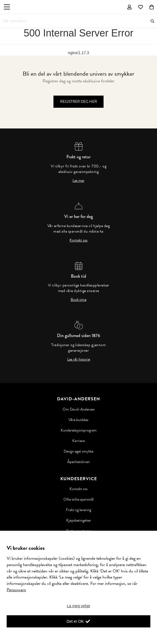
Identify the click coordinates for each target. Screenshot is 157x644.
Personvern (16, 590)
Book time (78, 300)
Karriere (78, 441)
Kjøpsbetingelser (79, 521)
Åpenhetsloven (78, 462)
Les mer (78, 181)
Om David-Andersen (79, 409)
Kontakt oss (78, 240)
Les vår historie (79, 359)
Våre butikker (78, 420)
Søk (152, 21)
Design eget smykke (78, 451)
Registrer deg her (78, 102)
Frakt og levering (78, 510)
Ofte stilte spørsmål (78, 500)
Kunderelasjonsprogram (79, 430)
